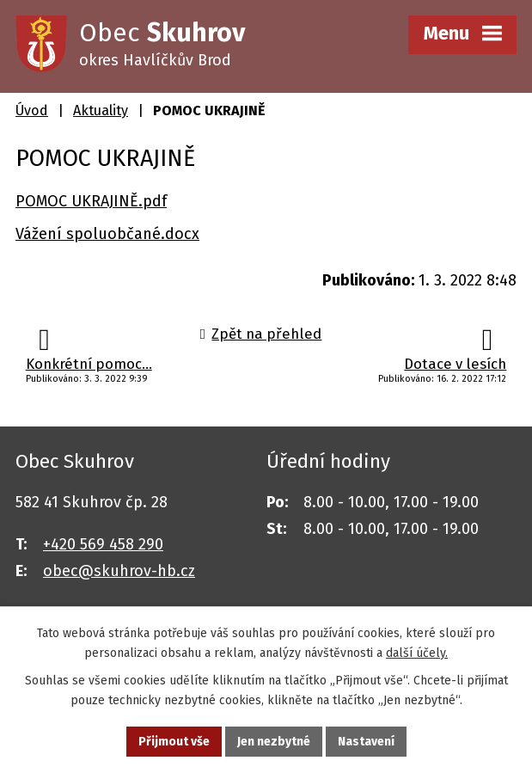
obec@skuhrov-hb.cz (119, 571)
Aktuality (101, 110)
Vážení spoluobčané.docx (107, 234)
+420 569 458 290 (103, 544)
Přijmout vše (174, 742)
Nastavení (366, 742)
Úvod (32, 110)
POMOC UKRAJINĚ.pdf (91, 201)
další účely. (417, 653)
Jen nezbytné (274, 742)
